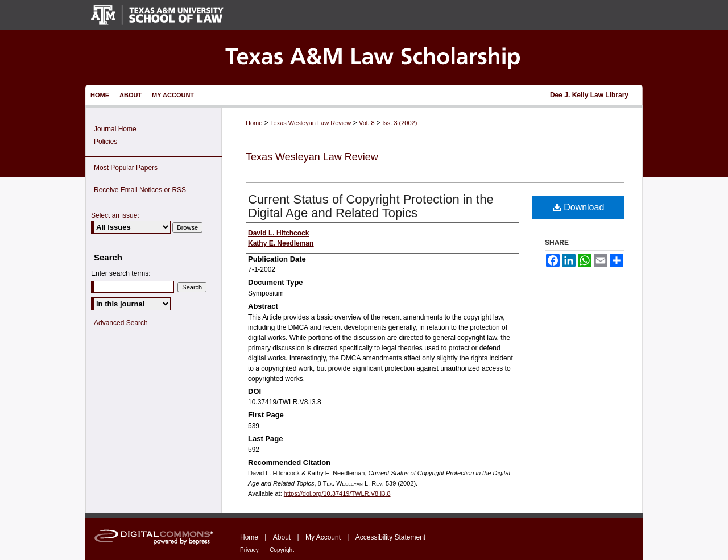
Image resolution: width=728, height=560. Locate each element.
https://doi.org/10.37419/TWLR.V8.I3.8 (337, 493)
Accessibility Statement (390, 537)
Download (579, 207)
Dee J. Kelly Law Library (589, 95)
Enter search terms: (121, 273)
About (282, 537)
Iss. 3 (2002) (400, 123)
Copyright (282, 550)
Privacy (249, 550)
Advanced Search (121, 323)
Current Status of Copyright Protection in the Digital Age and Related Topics (371, 206)
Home (254, 123)
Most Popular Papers (126, 168)
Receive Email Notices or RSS (140, 190)
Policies (106, 142)
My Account (323, 537)
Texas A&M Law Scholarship (364, 57)
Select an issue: (115, 215)
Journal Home (115, 129)
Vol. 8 (367, 123)
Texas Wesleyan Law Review (311, 123)
